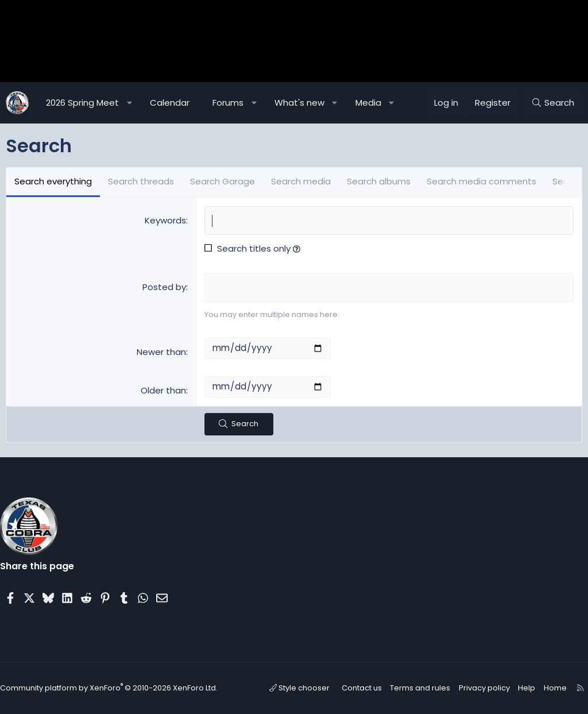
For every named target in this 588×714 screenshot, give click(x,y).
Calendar (170, 103)
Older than (163, 390)
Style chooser (309, 688)
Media (368, 103)
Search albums (379, 181)
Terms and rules (425, 688)
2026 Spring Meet (82, 103)
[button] (129, 103)
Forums (228, 103)
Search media (301, 181)
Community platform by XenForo (109, 688)
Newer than (161, 352)
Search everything (53, 181)
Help (525, 688)
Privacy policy (485, 688)
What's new (299, 103)
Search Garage (223, 181)
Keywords (165, 220)
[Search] (553, 103)
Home (551, 688)
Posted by (164, 287)
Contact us (368, 688)
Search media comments (481, 181)
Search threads (141, 181)
